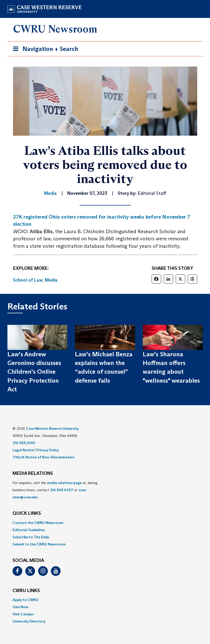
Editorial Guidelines (29, 530)
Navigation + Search (44, 50)
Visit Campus (23, 614)
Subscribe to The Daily (31, 537)
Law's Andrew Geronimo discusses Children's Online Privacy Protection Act (34, 372)
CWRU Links (26, 591)
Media (51, 280)
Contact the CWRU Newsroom (38, 523)
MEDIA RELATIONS (33, 474)
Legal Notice (23, 450)
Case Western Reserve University (52, 428)
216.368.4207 (62, 490)
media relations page (64, 483)
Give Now (20, 607)
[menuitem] (105, 523)
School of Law (28, 280)
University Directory (29, 621)
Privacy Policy (48, 450)
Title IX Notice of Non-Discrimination (43, 457)
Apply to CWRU (25, 600)
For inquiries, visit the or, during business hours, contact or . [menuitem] (55, 490)
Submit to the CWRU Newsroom (39, 544)
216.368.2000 (24, 443)
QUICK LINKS (27, 513)
